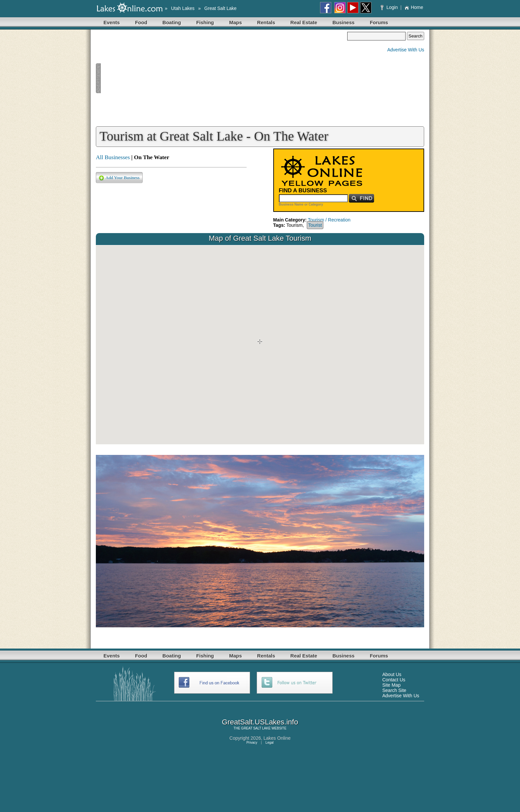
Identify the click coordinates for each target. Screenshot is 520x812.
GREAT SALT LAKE (256, 728)
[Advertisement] (222, 78)
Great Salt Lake (220, 8)
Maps (235, 22)
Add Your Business (119, 178)
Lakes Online (277, 738)
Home (414, 7)
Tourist (315, 225)
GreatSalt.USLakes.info (260, 722)
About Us (392, 674)
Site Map (391, 685)
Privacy (252, 743)
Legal (270, 743)
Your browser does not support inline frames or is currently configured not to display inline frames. (260, 345)
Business (343, 22)
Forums (379, 22)
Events (112, 22)
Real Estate (304, 22)
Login (390, 7)
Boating (172, 22)
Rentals (266, 22)
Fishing (205, 22)
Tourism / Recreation (329, 220)
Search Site (394, 690)
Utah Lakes (183, 8)
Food (141, 22)
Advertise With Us (406, 50)
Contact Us (394, 680)
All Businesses (113, 157)
